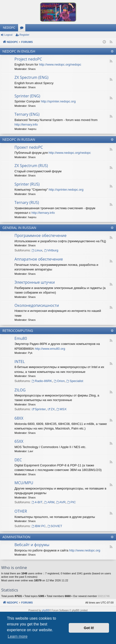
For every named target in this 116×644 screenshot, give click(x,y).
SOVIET (55, 526)
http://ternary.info (26, 124)
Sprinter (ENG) (27, 96)
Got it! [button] (89, 628)
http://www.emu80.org (50, 349)
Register (24, 35)
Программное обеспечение (41, 235)
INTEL (20, 362)
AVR (61, 502)
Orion (59, 381)
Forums (23, 29)
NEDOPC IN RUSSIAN (19, 139)
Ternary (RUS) (27, 202)
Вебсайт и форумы (32, 545)
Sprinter (39, 409)
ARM (49, 502)
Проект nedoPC (29, 147)
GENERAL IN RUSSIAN (19, 228)
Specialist (75, 381)
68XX (19, 418)
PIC (72, 502)
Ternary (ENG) (27, 114)
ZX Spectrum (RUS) (31, 166)
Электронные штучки (35, 282)
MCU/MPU (24, 483)
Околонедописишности (37, 305)
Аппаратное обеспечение (39, 259)
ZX (51, 409)
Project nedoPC (28, 59)
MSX (62, 409)
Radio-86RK (42, 381)
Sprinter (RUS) (27, 184)
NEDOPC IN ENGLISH (19, 51)
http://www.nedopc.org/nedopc (60, 64)
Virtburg (51, 250)
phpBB (46, 610)
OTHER (21, 511)
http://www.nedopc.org (85, 550)
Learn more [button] (18, 636)
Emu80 (21, 338)
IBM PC (39, 526)
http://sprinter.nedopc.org (58, 101)
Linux (37, 250)
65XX (19, 441)
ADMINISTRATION (16, 537)
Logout (8, 35)
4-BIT (37, 502)
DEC (18, 460)
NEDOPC (9, 28)
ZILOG (20, 390)
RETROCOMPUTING (18, 331)
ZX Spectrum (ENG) (31, 77)
